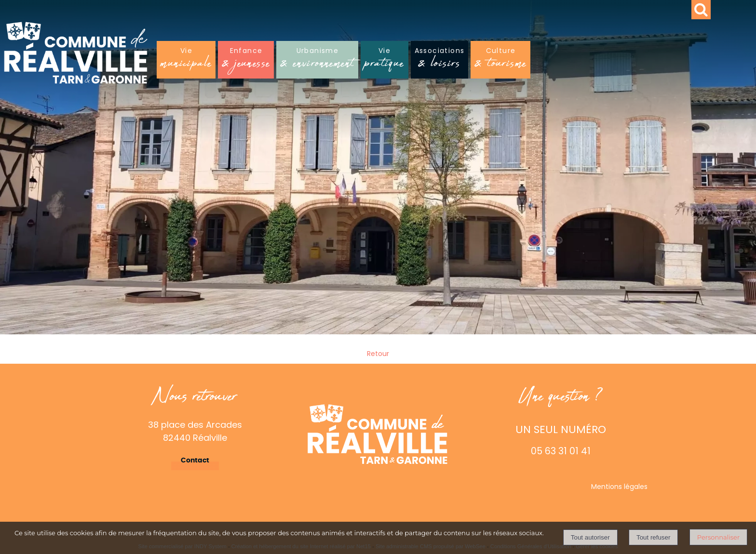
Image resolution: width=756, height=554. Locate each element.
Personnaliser (718, 537)
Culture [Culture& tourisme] (500, 60)
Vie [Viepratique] (384, 60)
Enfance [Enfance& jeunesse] (246, 60)
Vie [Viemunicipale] (186, 60)
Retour (378, 354)
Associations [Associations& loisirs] (440, 60)
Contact (195, 461)
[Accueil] (151, 57)
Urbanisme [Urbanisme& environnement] (317, 60)
